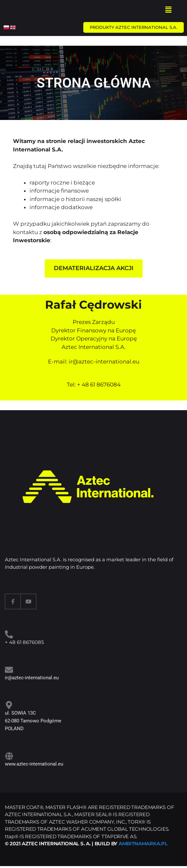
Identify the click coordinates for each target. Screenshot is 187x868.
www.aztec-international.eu (34, 764)
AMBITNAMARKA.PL (143, 844)
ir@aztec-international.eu (104, 362)
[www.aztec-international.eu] (9, 756)
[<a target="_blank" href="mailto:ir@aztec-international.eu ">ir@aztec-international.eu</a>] (9, 670)
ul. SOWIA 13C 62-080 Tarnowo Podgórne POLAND (33, 721)
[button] (168, 9)
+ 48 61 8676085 (24, 642)
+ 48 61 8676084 (99, 385)
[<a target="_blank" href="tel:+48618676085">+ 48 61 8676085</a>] (9, 634)
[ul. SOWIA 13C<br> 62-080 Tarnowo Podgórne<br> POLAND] (9, 705)
